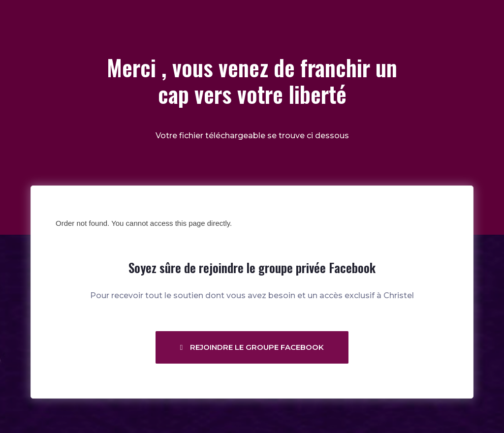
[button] (252, 347)
